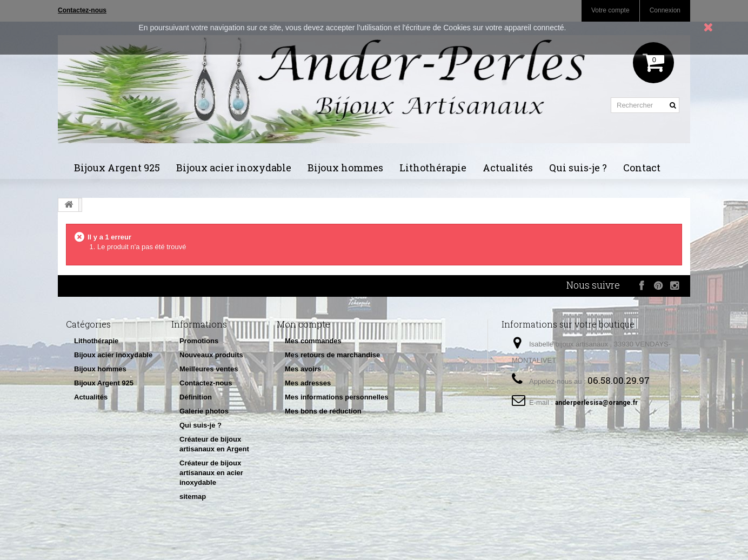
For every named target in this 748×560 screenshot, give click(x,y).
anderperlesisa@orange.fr (596, 403)
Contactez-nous (206, 383)
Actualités (508, 168)
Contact (642, 168)
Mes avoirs (303, 369)
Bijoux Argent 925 (117, 168)
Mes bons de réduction (323, 411)
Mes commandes (313, 341)
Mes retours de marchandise (332, 355)
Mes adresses (308, 383)
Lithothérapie (433, 168)
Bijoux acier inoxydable (234, 168)
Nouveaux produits (211, 355)
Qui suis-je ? (578, 168)
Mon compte (303, 324)
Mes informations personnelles (336, 397)
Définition (196, 397)
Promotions (199, 341)
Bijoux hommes (345, 168)
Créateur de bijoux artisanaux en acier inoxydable (211, 473)
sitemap (193, 496)
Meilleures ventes (209, 369)
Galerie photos (204, 411)
